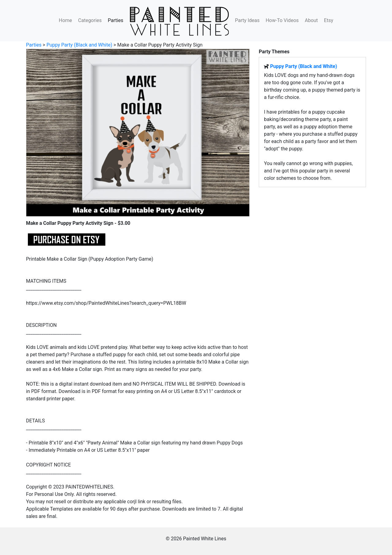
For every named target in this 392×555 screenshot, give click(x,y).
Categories (90, 20)
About (311, 20)
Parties (115, 20)
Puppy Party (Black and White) (79, 45)
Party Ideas (247, 20)
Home (65, 20)
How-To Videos (282, 20)
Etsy (329, 20)
